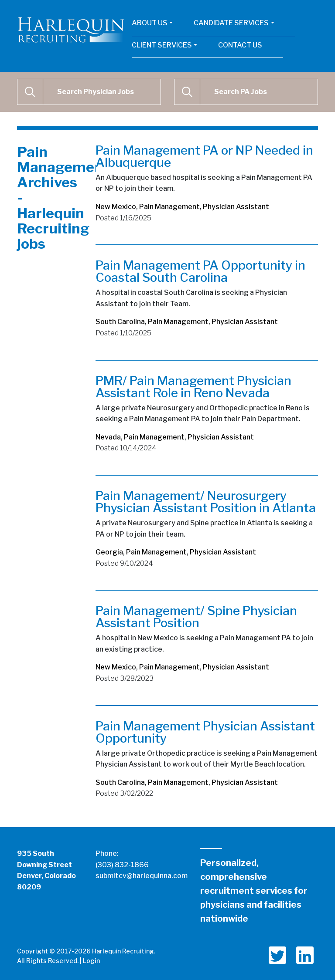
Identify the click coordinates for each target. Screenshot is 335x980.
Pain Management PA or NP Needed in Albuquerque (204, 156)
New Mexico (116, 207)
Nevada (108, 437)
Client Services (162, 45)
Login (91, 961)
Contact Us (240, 45)
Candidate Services (231, 23)
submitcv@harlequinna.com (142, 876)
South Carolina (120, 322)
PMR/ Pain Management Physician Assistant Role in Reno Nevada (193, 387)
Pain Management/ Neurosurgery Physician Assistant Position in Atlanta (206, 502)
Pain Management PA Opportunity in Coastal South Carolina (200, 271)
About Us (150, 23)
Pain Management (169, 207)
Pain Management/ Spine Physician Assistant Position (196, 617)
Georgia (109, 552)
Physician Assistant (236, 207)
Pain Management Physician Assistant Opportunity (205, 732)
